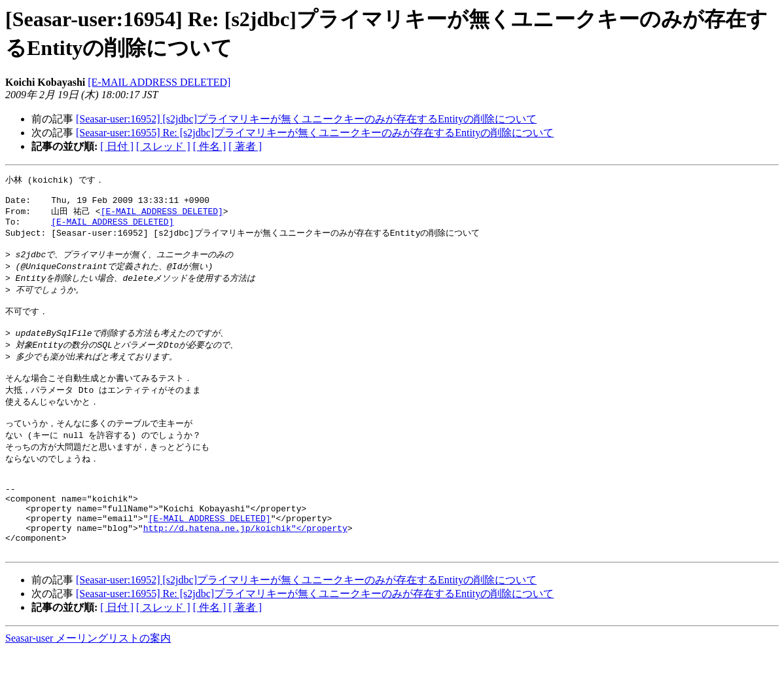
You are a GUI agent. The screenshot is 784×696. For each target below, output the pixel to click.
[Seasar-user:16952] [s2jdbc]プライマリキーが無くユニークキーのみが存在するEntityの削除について (306, 119)
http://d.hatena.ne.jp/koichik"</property (245, 569)
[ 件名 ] (210, 146)
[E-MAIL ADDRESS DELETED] (159, 82)
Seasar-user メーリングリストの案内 (88, 683)
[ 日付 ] (117, 146)
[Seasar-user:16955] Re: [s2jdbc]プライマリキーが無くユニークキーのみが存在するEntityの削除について (315, 133)
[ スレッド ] (163, 146)
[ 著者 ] (245, 146)
